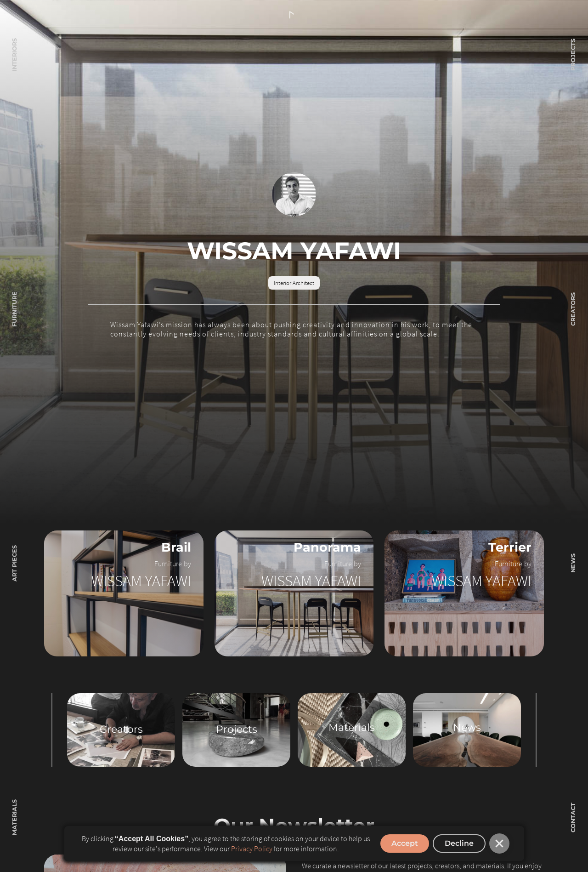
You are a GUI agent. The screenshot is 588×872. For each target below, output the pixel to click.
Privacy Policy (252, 849)
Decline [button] (459, 843)
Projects (237, 729)
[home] (294, 15)
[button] (499, 844)
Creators (121, 729)
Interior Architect (294, 283)
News (467, 727)
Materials (352, 727)
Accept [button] (405, 843)
